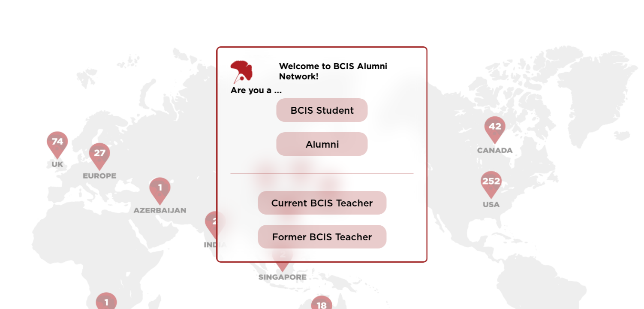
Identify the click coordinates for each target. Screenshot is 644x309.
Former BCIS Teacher (322, 237)
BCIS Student (322, 111)
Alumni (322, 145)
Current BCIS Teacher (322, 203)
